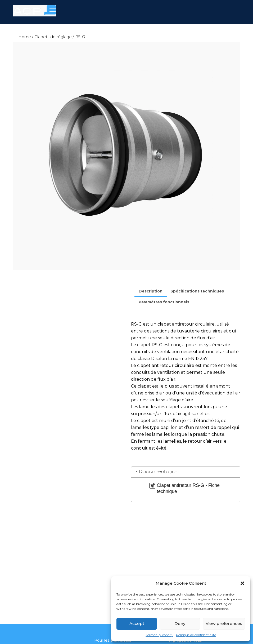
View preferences (224, 623)
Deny (180, 623)
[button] (242, 583)
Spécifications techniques (197, 291)
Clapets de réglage (53, 37)
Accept (137, 623)
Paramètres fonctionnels (164, 302)
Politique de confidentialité (196, 635)
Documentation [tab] (157, 472)
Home (25, 37)
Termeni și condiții (160, 635)
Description (151, 291)
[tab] (151, 292)
